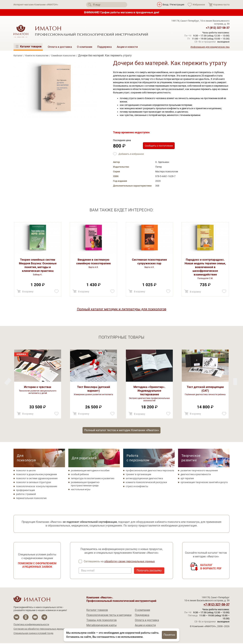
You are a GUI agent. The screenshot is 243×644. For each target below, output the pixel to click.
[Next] (8, 382)
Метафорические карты (102, 626)
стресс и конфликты (137, 487)
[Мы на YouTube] (35, 618)
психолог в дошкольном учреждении (36, 475)
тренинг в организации (138, 475)
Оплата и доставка (60, 47)
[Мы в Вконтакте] (16, 618)
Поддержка (104, 47)
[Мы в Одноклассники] (26, 618)
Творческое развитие (191, 459)
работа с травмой (26, 495)
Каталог (18, 56)
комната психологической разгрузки (146, 483)
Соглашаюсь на (120, 562)
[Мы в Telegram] (44, 618)
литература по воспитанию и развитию (93, 479)
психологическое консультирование (37, 487)
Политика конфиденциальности (31, 625)
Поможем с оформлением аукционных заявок (37, 566)
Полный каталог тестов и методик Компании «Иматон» (122, 431)
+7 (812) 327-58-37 (218, 28)
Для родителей (84, 458)
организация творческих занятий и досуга (204, 483)
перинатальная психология (31, 499)
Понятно (169, 635)
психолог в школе (26, 471)
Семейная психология (63, 56)
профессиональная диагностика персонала (150, 471)
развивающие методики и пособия (90, 471)
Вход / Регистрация (173, 5)
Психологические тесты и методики (109, 616)
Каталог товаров (97, 611)
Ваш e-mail (88, 572)
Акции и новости (127, 47)
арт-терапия (187, 479)
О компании (85, 47)
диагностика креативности (196, 475)
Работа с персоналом (138, 459)
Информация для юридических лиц (210, 47)
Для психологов (26, 459)
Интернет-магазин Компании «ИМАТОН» (36, 5)
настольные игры (81, 490)
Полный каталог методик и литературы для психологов (122, 309)
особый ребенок (80, 475)
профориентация (25, 491)
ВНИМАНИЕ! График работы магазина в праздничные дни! (122, 12)
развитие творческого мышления (199, 471)
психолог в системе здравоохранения (37, 479)
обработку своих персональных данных (130, 562)
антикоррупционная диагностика (144, 479)
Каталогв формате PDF (211, 568)
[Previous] (235, 382)
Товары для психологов (102, 621)
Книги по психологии (37, 56)
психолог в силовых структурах (34, 483)
